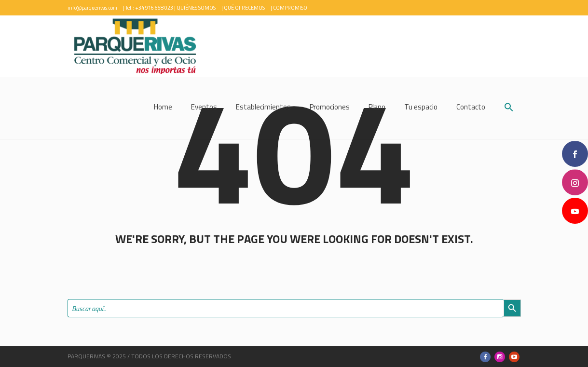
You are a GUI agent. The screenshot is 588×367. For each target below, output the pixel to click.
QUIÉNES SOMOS (196, 8)
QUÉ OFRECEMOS (244, 8)
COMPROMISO (290, 8)
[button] (509, 108)
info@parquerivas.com (92, 8)
